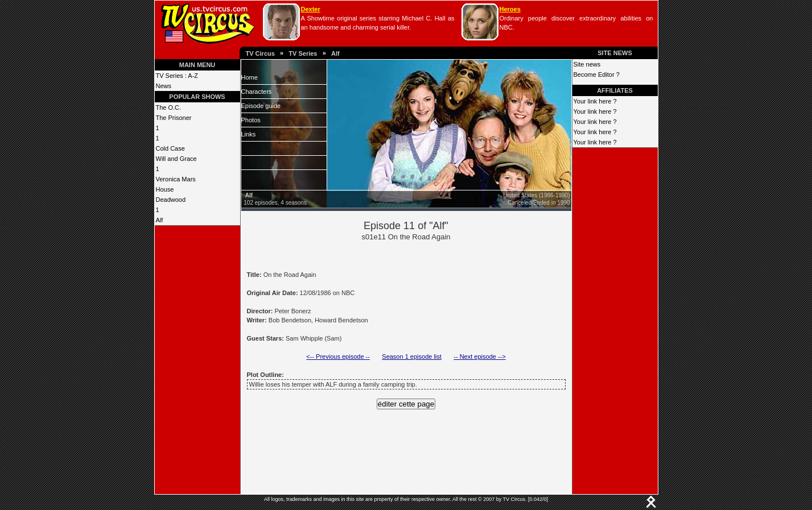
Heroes (510, 9)
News (164, 86)
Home (250, 77)
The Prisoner (174, 118)
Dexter (311, 9)
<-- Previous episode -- (338, 356)
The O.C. (169, 107)
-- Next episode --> (479, 356)
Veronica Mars (176, 179)
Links (249, 134)
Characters (257, 92)
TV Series (303, 53)
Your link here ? (595, 101)
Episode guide (261, 106)
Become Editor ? (597, 74)
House (165, 189)
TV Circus (260, 53)
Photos (251, 120)
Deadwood (171, 200)
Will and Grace (176, 159)
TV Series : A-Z (177, 76)
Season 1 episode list (412, 356)
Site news (587, 64)
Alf (335, 53)
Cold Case (170, 148)
